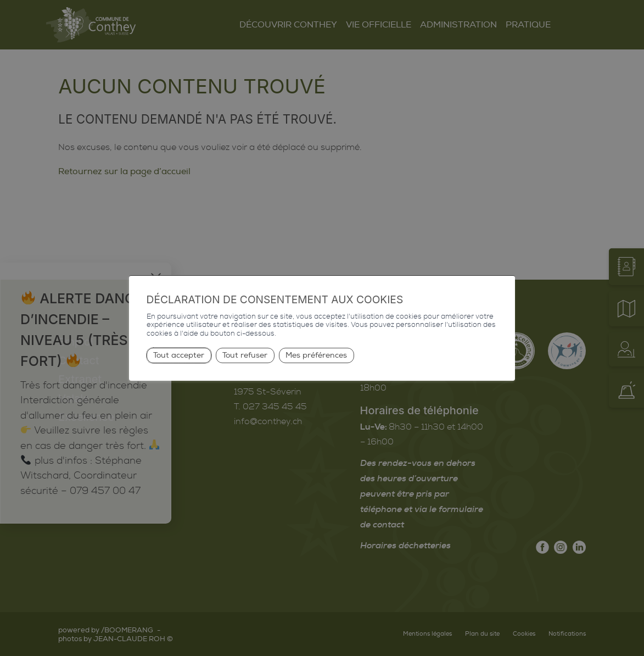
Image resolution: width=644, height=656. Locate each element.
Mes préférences (316, 355)
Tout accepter (179, 355)
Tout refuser (245, 355)
